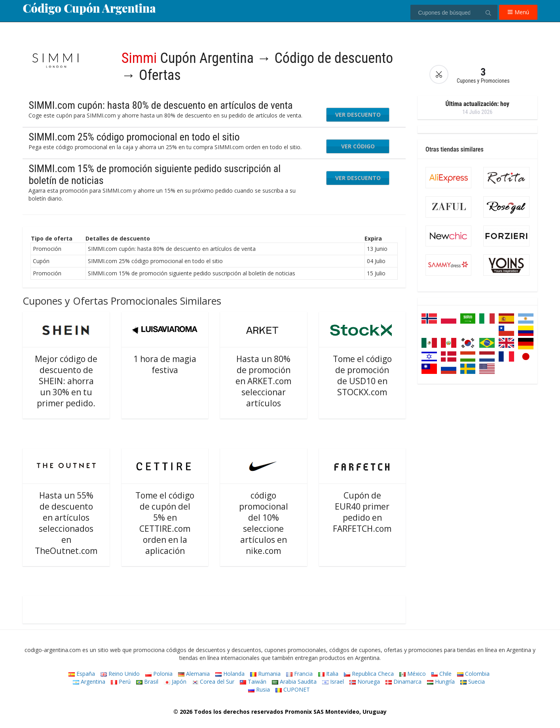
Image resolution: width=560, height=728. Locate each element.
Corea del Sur (213, 682)
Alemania (194, 674)
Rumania (265, 674)
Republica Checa (369, 674)
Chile (441, 674)
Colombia (473, 674)
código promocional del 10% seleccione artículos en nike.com (264, 523)
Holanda (230, 674)
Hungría (441, 682)
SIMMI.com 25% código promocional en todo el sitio (134, 137)
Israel (333, 682)
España (82, 674)
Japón (175, 682)
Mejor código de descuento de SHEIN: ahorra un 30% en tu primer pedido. (66, 381)
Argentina (89, 682)
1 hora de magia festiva (165, 364)
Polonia (159, 674)
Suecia (473, 682)
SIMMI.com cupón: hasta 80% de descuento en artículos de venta (160, 105)
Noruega (365, 682)
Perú (121, 682)
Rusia (259, 689)
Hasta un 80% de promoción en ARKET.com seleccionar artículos (263, 381)
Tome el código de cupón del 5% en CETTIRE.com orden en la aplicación (165, 523)
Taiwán (253, 682)
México (413, 674)
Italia (328, 674)
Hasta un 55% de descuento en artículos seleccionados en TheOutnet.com (66, 523)
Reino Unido (120, 674)
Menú (518, 12)
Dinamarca (403, 682)
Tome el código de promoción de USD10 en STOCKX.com (362, 375)
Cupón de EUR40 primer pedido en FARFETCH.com (362, 512)
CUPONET (293, 689)
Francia (299, 674)
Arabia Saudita (294, 682)
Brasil (147, 682)
